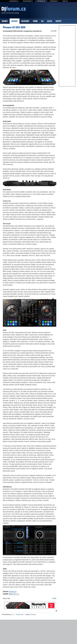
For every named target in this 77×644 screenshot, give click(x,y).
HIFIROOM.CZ (54, 1)
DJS (42, 21)
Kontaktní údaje (20, 615)
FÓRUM (35, 21)
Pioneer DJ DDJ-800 (14, 27)
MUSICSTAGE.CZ (28, 1)
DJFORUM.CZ (41, 1)
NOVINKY (5, 21)
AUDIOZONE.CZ (14, 1)
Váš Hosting (33, 615)
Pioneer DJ (13, 591)
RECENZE (15, 21)
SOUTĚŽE (59, 21)
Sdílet (54, 598)
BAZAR (50, 21)
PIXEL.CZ (65, 1)
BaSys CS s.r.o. (14, 594)
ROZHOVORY (25, 21)
